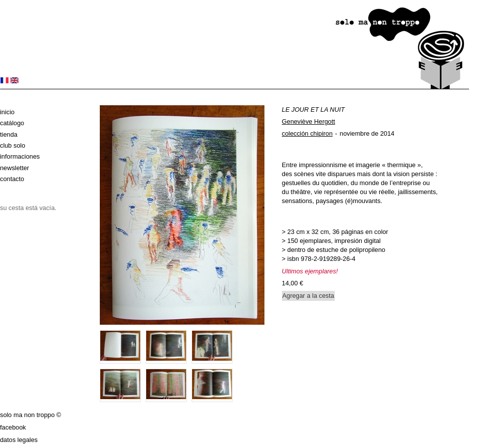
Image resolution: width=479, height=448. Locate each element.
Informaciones (20, 156)
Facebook (13, 427)
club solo (13, 145)
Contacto (12, 179)
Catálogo (12, 123)
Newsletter (14, 168)
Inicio (7, 112)
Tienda (9, 134)
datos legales (19, 440)
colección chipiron (307, 133)
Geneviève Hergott (309, 121)
